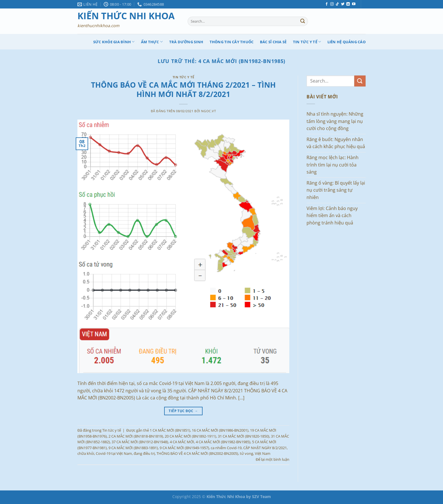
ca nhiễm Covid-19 (226, 448)
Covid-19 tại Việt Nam (114, 453)
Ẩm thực (152, 42)
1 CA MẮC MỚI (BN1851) (170, 430)
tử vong (247, 453)
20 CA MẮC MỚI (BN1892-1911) (190, 436)
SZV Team (261, 497)
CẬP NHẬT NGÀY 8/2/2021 (265, 448)
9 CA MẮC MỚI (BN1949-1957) (184, 448)
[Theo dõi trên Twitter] (343, 4)
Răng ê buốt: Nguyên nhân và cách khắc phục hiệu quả (336, 143)
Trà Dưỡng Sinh (186, 42)
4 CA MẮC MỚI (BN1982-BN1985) (223, 442)
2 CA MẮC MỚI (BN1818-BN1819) (136, 436)
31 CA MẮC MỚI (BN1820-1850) (244, 436)
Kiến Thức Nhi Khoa (126, 16)
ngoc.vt (209, 111)
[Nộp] (303, 21)
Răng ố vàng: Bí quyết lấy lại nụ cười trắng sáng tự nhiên (336, 190)
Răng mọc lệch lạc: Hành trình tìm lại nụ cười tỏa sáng (333, 165)
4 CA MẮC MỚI (182, 442)
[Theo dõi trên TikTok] (337, 4)
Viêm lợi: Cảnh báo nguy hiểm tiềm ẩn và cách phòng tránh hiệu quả (332, 216)
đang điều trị (144, 453)
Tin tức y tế (307, 42)
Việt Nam (263, 453)
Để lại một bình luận (272, 459)
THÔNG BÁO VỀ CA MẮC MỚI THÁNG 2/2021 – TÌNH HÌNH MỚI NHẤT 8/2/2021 (183, 90)
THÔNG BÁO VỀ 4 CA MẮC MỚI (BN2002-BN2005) (197, 453)
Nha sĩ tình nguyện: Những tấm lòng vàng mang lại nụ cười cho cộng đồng (335, 121)
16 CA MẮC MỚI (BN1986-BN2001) (220, 430)
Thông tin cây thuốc (232, 42)
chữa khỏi (86, 453)
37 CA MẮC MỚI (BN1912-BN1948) (140, 442)
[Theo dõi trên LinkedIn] (348, 4)
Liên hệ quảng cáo (347, 42)
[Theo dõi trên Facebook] (327, 4)
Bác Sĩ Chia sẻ (273, 42)
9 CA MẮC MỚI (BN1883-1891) (133, 448)
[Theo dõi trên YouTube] (354, 4)
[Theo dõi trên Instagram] (332, 4)
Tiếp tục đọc (183, 411)
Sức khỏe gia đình (114, 42)
